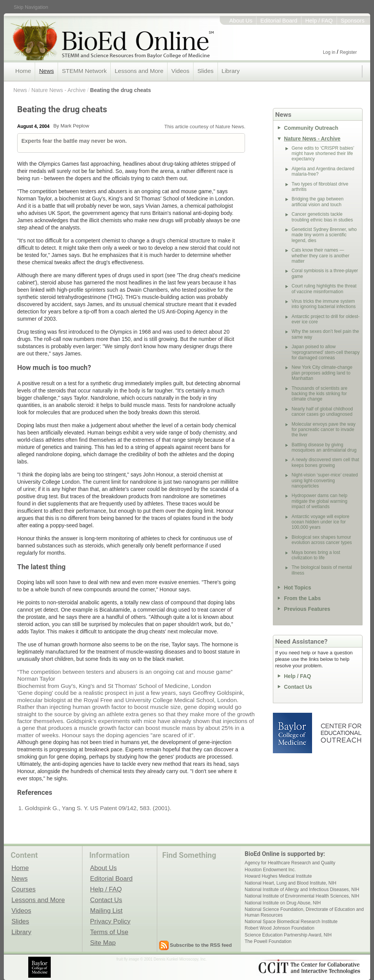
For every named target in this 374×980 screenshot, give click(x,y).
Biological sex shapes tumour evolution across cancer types (322, 540)
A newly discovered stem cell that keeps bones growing (325, 462)
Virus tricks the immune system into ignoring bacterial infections (324, 304)
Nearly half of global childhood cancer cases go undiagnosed (322, 412)
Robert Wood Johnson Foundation (280, 928)
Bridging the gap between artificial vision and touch (318, 202)
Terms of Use (109, 932)
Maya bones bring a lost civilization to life (316, 555)
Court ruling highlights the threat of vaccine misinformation (324, 289)
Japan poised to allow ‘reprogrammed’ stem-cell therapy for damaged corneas (326, 352)
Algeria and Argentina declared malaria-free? (323, 171)
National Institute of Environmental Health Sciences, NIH (302, 896)
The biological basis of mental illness (322, 570)
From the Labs (302, 598)
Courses (23, 889)
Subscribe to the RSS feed (201, 945)
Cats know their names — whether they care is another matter (320, 256)
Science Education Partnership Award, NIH (288, 935)
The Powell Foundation (268, 941)
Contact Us (298, 687)
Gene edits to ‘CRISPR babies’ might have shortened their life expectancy (323, 154)
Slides (205, 71)
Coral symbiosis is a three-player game (325, 273)
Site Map (103, 943)
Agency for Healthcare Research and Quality (290, 863)
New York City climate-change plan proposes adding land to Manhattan (322, 373)
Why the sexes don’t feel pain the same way (325, 334)
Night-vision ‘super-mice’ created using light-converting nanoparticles (325, 480)
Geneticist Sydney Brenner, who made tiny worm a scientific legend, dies (324, 235)
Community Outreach (311, 128)
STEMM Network (84, 71)
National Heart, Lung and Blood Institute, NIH (290, 883)
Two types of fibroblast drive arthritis (320, 187)
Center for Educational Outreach (341, 733)
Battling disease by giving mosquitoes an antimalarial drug (324, 447)
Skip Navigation (31, 7)
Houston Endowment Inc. (270, 870)
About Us (241, 21)
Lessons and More (139, 71)
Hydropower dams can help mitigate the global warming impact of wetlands (319, 501)
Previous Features (307, 609)
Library (231, 71)
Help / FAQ (319, 21)
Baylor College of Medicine (293, 733)
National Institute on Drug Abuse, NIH (283, 903)
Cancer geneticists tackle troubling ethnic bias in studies (322, 217)
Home (23, 71)
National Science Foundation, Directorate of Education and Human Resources (304, 912)
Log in (329, 52)
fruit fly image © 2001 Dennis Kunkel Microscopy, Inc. (161, 959)
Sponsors (353, 21)
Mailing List (106, 911)
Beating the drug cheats (120, 90)
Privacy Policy (110, 921)
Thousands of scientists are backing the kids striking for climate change (319, 394)
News (46, 71)
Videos (180, 71)
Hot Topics (297, 588)
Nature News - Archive (58, 90)
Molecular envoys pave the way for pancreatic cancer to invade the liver (323, 430)
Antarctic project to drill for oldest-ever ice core (326, 319)
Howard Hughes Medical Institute (278, 876)
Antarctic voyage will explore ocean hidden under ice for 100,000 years (320, 522)
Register (348, 52)
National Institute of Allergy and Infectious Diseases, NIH (302, 890)
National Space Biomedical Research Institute (291, 922)
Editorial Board (279, 21)
